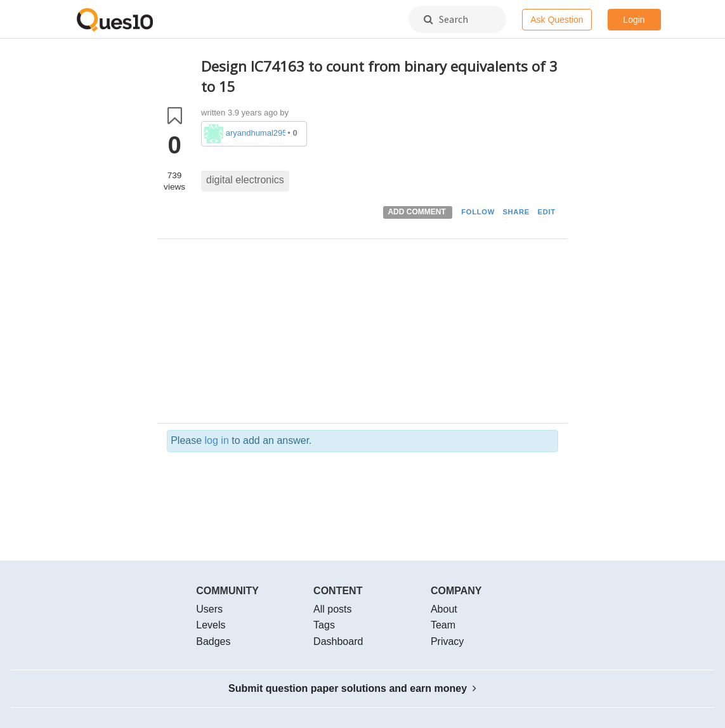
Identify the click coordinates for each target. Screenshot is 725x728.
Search (446, 19)
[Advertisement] (380, 334)
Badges (213, 641)
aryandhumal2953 (256, 133)
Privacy (447, 641)
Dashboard (338, 641)
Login (634, 20)
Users (209, 609)
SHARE (516, 212)
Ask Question (557, 20)
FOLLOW (478, 212)
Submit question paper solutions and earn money (352, 688)
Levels (211, 625)
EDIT (547, 212)
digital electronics (245, 180)
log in (217, 440)
